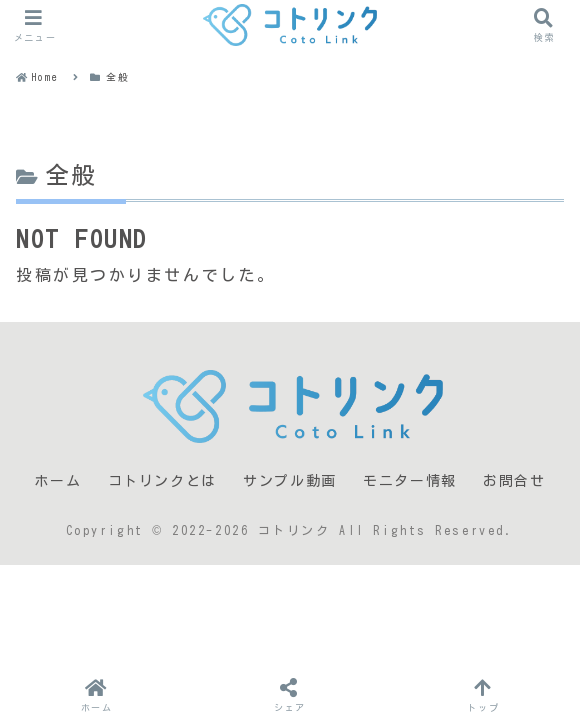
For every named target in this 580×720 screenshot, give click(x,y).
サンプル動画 (290, 481)
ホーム (57, 481)
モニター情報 (410, 481)
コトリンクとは (162, 481)
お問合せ (514, 481)
